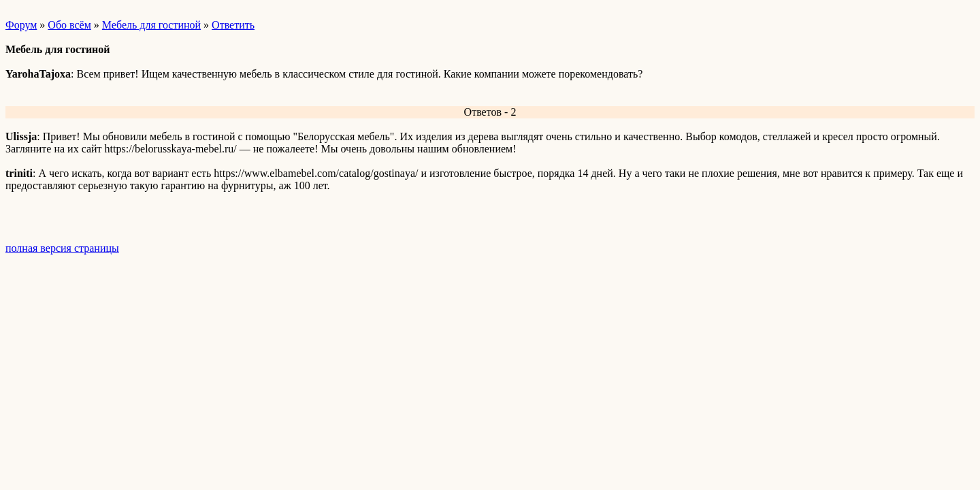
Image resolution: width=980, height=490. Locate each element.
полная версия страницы (62, 248)
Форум (21, 25)
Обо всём (69, 25)
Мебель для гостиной (151, 25)
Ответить (233, 25)
